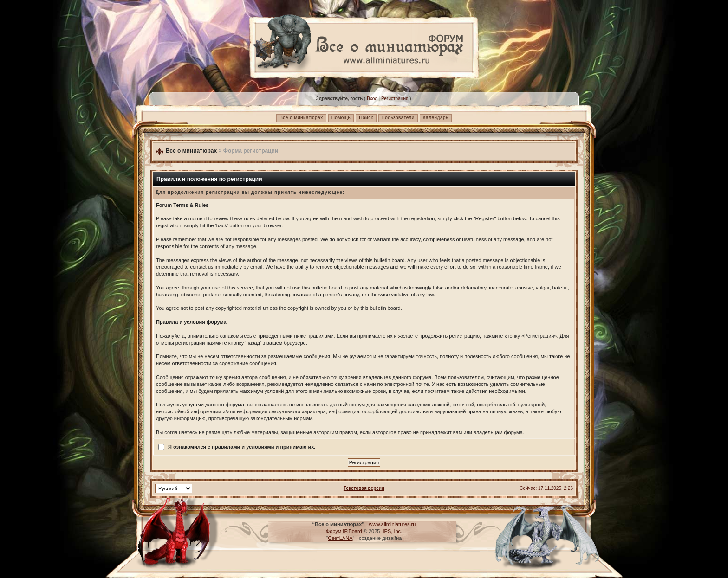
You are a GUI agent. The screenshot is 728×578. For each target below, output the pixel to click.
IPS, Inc (392, 531)
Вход (372, 99)
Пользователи (398, 118)
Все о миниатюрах (301, 118)
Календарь (436, 118)
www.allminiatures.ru (393, 524)
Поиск (366, 118)
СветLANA (340, 538)
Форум (334, 531)
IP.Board (352, 531)
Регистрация (395, 99)
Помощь (341, 118)
